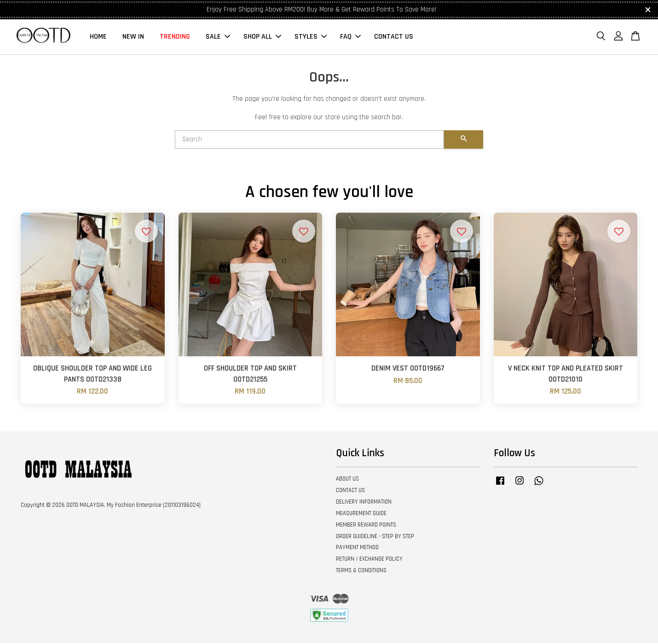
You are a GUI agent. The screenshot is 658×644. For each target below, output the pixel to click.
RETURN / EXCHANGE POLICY (369, 560)
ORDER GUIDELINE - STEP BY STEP (375, 537)
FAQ (350, 37)
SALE (218, 37)
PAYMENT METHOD (357, 548)
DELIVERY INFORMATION (364, 503)
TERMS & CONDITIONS (361, 571)
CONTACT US (394, 37)
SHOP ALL (262, 37)
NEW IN (133, 37)
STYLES (311, 37)
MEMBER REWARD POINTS (366, 526)
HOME (98, 37)
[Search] (309, 140)
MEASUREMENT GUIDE (361, 514)
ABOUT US (347, 480)
